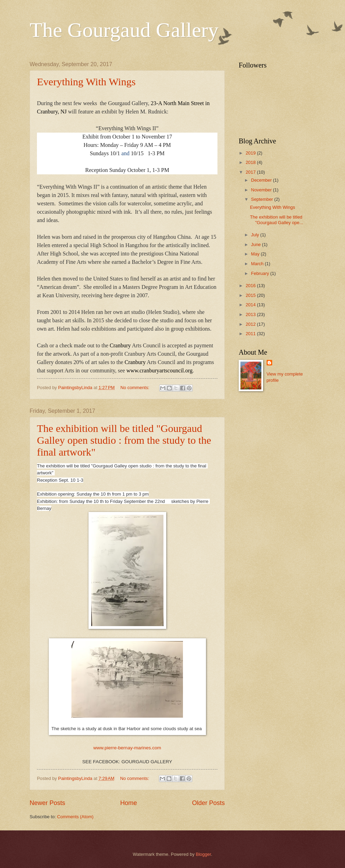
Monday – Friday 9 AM (127, 145)
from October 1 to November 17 (136, 137)
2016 (251, 286)
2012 (251, 324)
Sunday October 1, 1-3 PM (139, 170)
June (256, 244)
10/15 (137, 153)
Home (129, 803)
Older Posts (208, 803)
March (258, 264)
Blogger (204, 854)
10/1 (115, 153)
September (263, 199)
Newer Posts (47, 803)
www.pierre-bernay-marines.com (127, 748)
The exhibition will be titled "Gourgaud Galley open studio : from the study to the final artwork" (124, 440)
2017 (251, 172)
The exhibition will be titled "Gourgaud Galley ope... (277, 220)
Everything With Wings (86, 82)
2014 (251, 305)
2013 (251, 314)
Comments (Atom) (75, 817)
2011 (251, 334)
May (256, 254)
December (262, 180)
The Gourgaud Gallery (124, 30)
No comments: (135, 388)
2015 (251, 295)
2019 (251, 153)
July (255, 235)
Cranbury (120, 345)
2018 (251, 162)
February (260, 273)
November (262, 190)
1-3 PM (156, 153)
